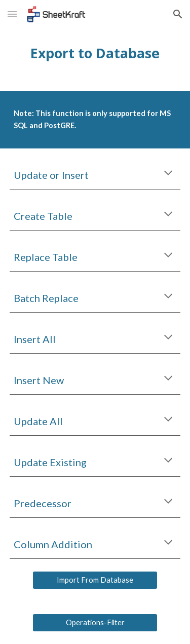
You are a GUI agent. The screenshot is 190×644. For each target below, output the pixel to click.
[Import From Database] (95, 580)
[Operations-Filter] (95, 623)
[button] (12, 14)
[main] (95, 53)
